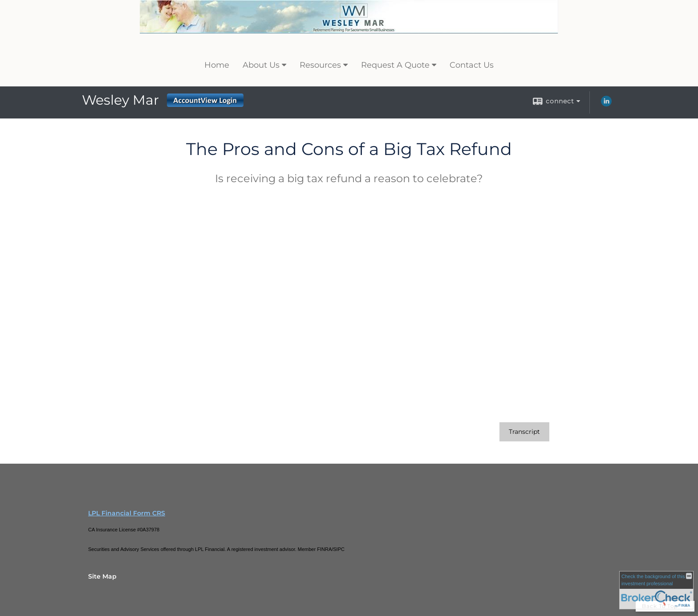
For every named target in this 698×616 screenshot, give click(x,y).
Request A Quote (395, 65)
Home (217, 65)
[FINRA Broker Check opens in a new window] (656, 590)
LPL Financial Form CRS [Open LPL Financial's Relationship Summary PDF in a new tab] (127, 513)
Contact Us (472, 65)
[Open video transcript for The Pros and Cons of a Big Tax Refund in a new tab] (524, 432)
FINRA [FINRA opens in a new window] (324, 549)
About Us (261, 65)
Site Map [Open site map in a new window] (102, 576)
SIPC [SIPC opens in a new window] (339, 549)
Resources (320, 65)
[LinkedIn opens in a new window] (606, 104)
